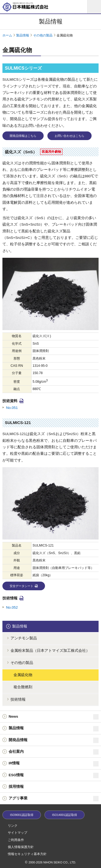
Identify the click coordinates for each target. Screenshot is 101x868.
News (54, 717)
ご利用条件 (16, 840)
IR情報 (54, 764)
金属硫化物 (23, 675)
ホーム (7, 35)
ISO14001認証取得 (65, 815)
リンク (13, 826)
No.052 (12, 607)
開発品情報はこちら (23, 136)
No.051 (12, 408)
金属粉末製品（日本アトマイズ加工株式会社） (50, 651)
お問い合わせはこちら (69, 136)
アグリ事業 (54, 799)
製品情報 (23, 35)
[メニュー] (94, 7)
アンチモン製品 (24, 638)
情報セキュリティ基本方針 (27, 854)
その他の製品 (43, 35)
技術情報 (18, 699)
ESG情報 (54, 775)
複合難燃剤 (23, 687)
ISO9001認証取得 (22, 815)
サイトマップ (18, 833)
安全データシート (22, 586)
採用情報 (16, 787)
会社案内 (54, 752)
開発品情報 (54, 740)
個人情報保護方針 (21, 847)
